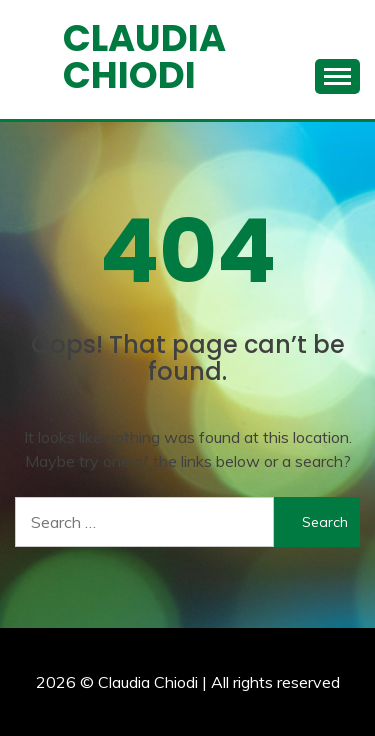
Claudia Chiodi (144, 56)
